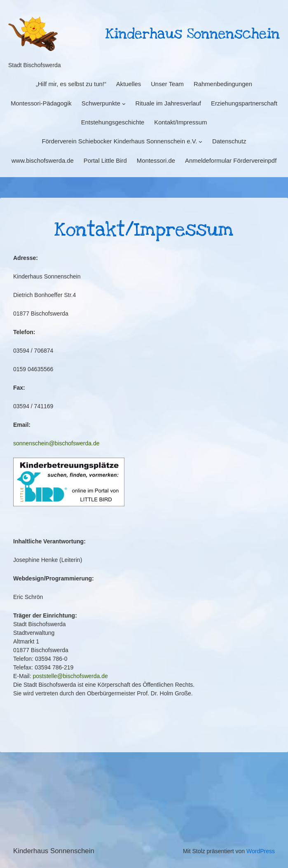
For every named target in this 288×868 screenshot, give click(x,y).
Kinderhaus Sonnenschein (54, 851)
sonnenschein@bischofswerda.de (56, 443)
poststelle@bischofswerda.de (70, 676)
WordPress (261, 851)
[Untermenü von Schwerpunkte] (124, 103)
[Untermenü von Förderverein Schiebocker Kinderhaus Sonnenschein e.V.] (200, 142)
